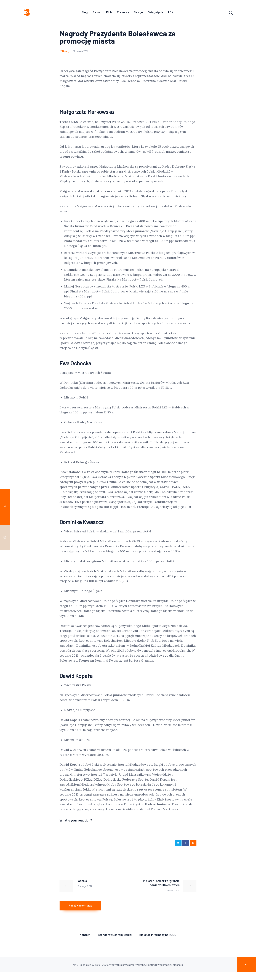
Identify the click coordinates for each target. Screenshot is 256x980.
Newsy (66, 52)
